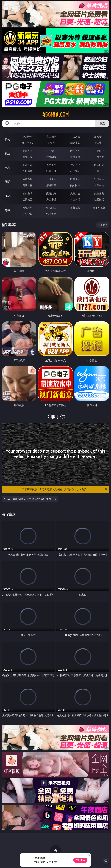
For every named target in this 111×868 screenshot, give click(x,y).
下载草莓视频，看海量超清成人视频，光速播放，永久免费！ (65, 489)
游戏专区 (99, 137)
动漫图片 (99, 179)
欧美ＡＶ (75, 151)
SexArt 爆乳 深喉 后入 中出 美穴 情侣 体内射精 (30, 499)
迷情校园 (27, 199)
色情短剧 (51, 214)
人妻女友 (75, 193)
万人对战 (75, 137)
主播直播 (75, 157)
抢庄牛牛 (99, 143)
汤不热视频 (99, 208)
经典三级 (51, 171)
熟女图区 (75, 185)
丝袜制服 (51, 157)
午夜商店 (51, 208)
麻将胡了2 (27, 143)
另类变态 (99, 171)
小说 (8, 196)
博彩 (8, 139)
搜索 (102, 123)
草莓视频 (75, 208)
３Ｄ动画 (99, 151)
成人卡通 (75, 165)
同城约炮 (27, 208)
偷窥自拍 (27, 179)
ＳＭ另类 (99, 157)
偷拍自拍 (51, 165)
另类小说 (51, 199)
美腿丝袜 (27, 185)
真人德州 (51, 137)
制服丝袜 (27, 171)
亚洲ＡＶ (27, 151)
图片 (8, 182)
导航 (8, 210)
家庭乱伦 (51, 193)
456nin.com (55, 114)
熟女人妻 (27, 157)
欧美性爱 (99, 165)
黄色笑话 (75, 199)
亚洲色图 (51, 179)
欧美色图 (75, 179)
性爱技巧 (99, 199)
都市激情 (27, 193)
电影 (8, 168)
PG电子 (28, 137)
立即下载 (80, 860)
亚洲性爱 (27, 165)
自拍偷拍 (51, 151)
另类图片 (99, 185)
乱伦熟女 (75, 171)
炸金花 (51, 143)
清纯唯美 (51, 185)
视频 (8, 153)
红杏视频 (27, 214)
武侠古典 (99, 193)
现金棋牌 (75, 143)
